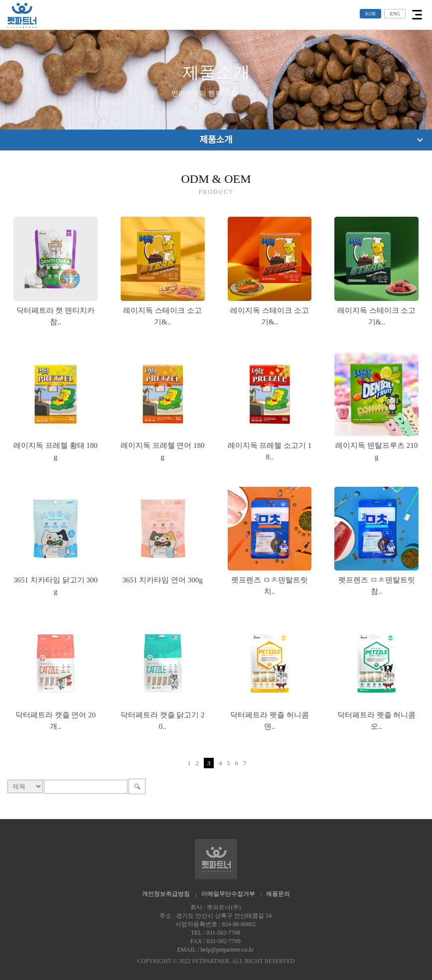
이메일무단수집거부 (228, 894)
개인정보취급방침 (166, 894)
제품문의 (278, 894)
